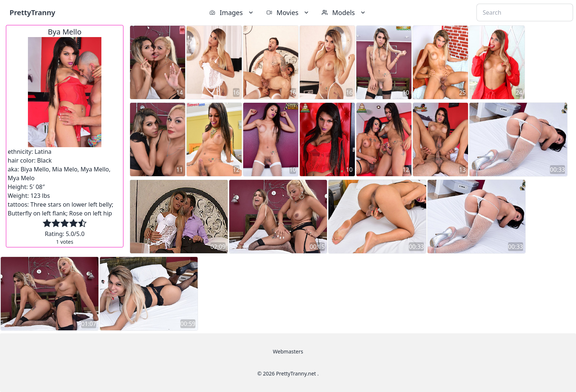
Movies (288, 12)
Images (232, 12)
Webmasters (288, 351)
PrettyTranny (32, 12)
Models (344, 12)
